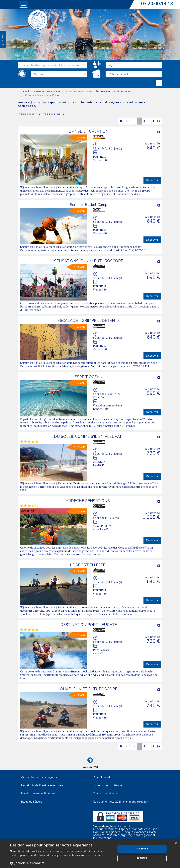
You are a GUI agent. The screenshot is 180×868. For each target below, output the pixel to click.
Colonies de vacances (47, 91)
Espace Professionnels (127, 852)
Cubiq (82, 860)
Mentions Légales (59, 850)
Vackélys (106, 860)
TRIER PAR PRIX (28, 115)
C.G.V (28, 850)
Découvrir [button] (152, 180)
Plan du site (96, 850)
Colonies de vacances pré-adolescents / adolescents (98, 91)
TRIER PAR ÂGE (52, 115)
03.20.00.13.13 (157, 4)
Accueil (24, 91)
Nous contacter (152, 850)
